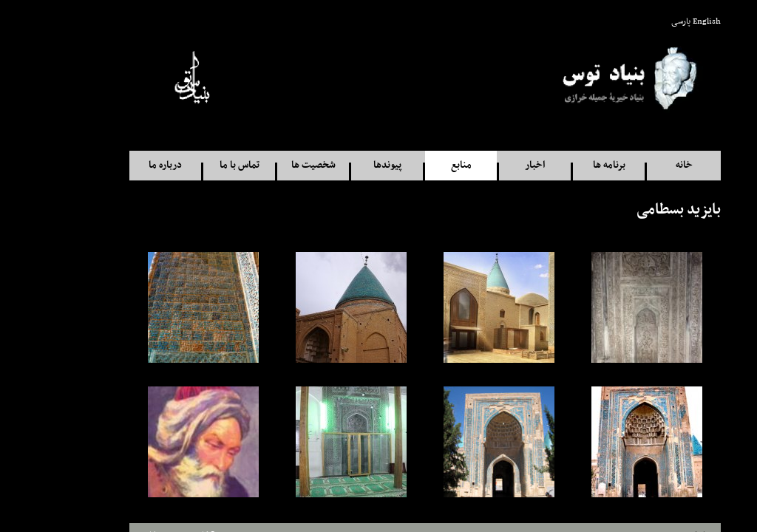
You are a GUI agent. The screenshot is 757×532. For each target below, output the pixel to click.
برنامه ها (563, 165)
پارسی (634, 21)
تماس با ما (193, 165)
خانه (638, 165)
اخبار (488, 165)
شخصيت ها (267, 165)
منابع (415, 165)
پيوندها (341, 165)
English (660, 21)
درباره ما (119, 165)
